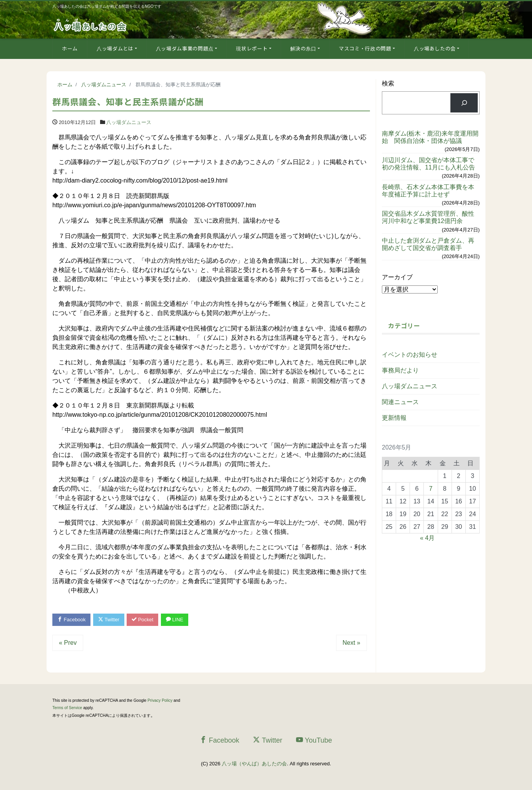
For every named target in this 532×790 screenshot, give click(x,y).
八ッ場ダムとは (115, 48)
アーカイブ (397, 277)
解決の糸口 (303, 48)
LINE (175, 620)
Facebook (72, 620)
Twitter (109, 620)
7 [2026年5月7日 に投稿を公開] (431, 489)
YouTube (314, 740)
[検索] (464, 103)
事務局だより (400, 370)
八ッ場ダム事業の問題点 (185, 48)
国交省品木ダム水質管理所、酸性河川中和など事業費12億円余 (428, 217)
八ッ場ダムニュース (129, 122)
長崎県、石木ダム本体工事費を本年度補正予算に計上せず (428, 191)
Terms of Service (67, 708)
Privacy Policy (160, 700)
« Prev (68, 643)
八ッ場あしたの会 (435, 48)
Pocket (143, 620)
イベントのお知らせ (410, 355)
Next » (351, 643)
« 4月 (427, 538)
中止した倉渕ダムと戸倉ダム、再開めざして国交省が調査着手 (428, 244)
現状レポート (252, 48)
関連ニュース (400, 402)
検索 (388, 83)
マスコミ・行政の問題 (365, 48)
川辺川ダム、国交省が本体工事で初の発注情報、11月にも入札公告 (428, 164)
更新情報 (394, 418)
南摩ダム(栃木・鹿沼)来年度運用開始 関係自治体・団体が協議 (430, 137)
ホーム (70, 48)
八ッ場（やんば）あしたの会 (254, 764)
